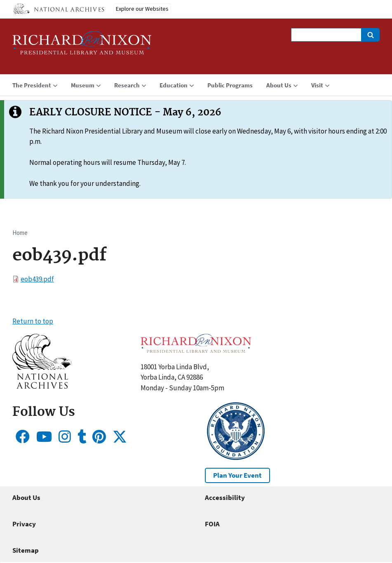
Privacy (24, 524)
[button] (42, 386)
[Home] (82, 46)
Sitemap (26, 550)
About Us (26, 497)
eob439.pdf (37, 279)
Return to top (33, 321)
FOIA (212, 524)
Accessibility (225, 497)
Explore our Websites (142, 9)
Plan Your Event (237, 475)
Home (20, 233)
